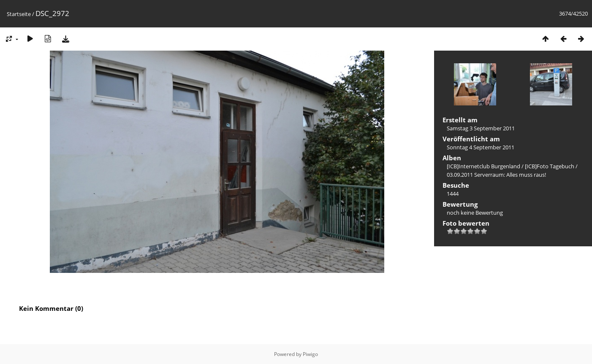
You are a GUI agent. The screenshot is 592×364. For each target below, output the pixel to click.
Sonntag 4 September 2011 (481, 147)
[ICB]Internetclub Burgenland (483, 166)
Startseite (19, 14)
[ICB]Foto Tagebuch (550, 166)
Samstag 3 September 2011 (481, 128)
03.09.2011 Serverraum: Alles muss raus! (496, 175)
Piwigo (310, 354)
